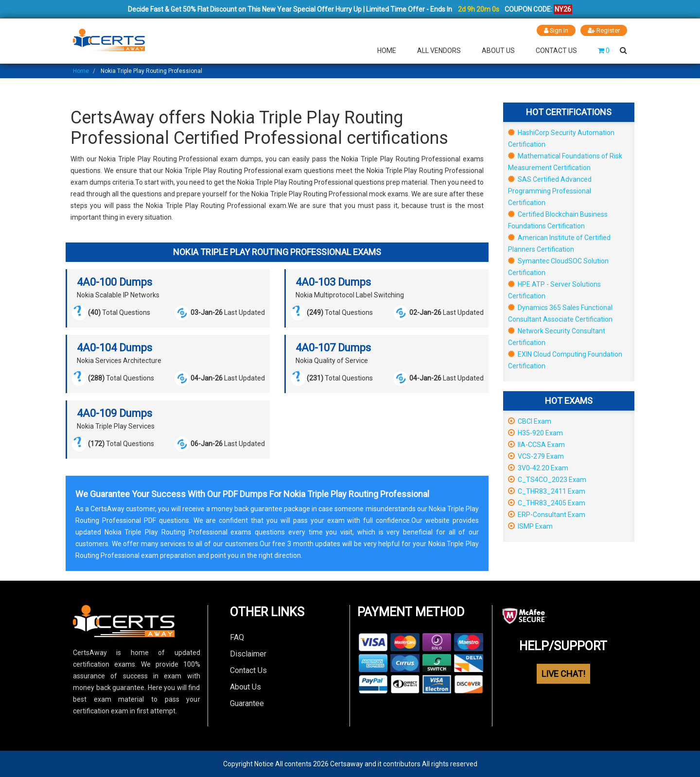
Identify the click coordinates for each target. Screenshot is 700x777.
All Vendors (439, 51)
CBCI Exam (530, 421)
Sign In (556, 30)
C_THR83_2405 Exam (547, 503)
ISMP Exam (530, 526)
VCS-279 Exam (536, 456)
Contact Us (556, 51)
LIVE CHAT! (563, 674)
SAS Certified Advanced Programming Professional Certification (550, 191)
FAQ (237, 637)
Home (387, 51)
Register (604, 30)
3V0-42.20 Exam (538, 468)
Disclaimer (248, 654)
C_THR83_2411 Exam (547, 491)
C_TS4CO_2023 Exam (547, 480)
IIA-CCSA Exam (536, 445)
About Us (498, 51)
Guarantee (247, 703)
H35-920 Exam (535, 433)
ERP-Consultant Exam (547, 515)
